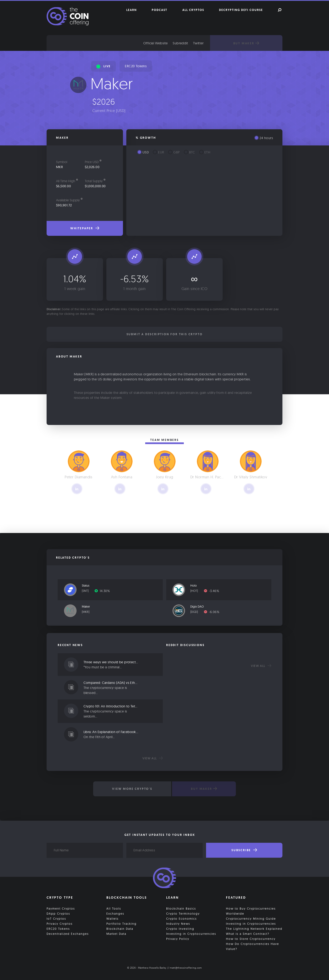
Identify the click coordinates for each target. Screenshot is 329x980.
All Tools (114, 908)
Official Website (160, 43)
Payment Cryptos (61, 908)
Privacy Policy (178, 939)
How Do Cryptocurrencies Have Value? (253, 946)
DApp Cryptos (58, 913)
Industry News (178, 923)
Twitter (203, 43)
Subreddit (185, 43)
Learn (132, 10)
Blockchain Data (120, 929)
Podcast (159, 10)
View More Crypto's (132, 789)
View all (153, 758)
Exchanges (115, 913)
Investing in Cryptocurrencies (191, 934)
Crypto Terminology (183, 913)
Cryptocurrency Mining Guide (251, 918)
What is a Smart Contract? (248, 934)
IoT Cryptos (56, 918)
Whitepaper (85, 228)
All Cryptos (193, 10)
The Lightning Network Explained (254, 929)
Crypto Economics (181, 918)
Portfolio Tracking (121, 923)
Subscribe (244, 850)
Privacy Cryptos (60, 923)
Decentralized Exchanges (68, 934)
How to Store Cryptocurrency (251, 939)
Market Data (116, 934)
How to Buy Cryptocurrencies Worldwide (251, 911)
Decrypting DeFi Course (241, 10)
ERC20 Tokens (136, 66)
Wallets (112, 918)
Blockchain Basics (181, 908)
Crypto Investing (180, 929)
